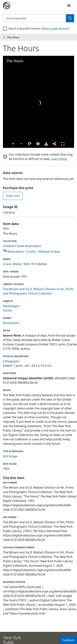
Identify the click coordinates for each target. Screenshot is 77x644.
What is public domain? (55, 28)
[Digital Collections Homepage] (7, 6)
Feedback (68, 640)
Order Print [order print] (13, 196)
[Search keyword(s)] (34, 18)
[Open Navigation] (69, 6)
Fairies (7, 310)
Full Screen (56, 144)
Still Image (10, 456)
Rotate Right (23, 144)
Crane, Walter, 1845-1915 (20, 264)
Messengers (11, 306)
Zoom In (7, 144)
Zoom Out (15, 144)
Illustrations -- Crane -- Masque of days (34, 251)
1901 (24, 277)
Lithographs (11, 361)
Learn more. (59, 159)
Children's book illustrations (22, 246)
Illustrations (11, 323)
